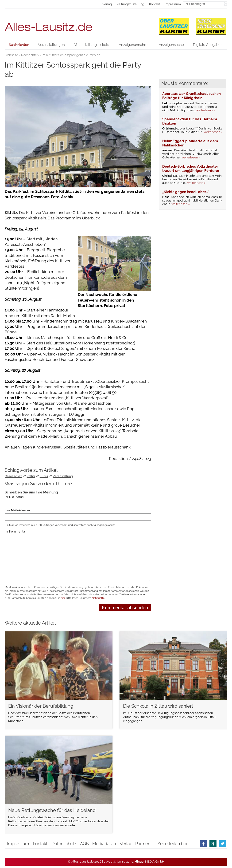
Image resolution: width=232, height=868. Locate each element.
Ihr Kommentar (15, 532)
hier (63, 598)
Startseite (11, 55)
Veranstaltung (63, 476)
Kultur (44, 476)
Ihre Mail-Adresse (17, 510)
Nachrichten (30, 55)
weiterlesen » (206, 110)
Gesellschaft (14, 476)
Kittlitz (31, 476)
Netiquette (98, 598)
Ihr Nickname (14, 497)
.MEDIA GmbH (149, 862)
